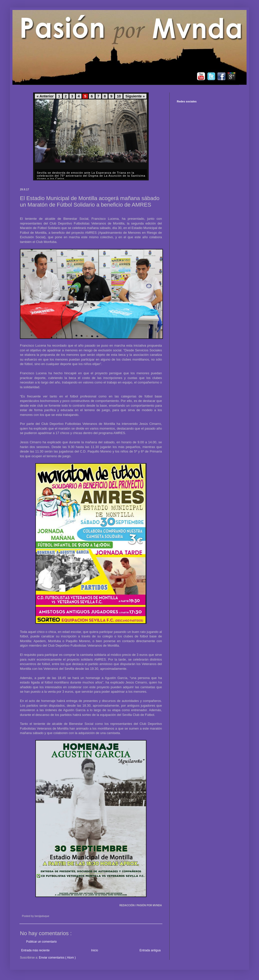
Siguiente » (135, 96)
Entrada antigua (150, 950)
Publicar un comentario (41, 942)
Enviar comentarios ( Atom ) (57, 958)
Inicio (95, 950)
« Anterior (45, 96)
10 (119, 96)
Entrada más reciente (35, 950)
